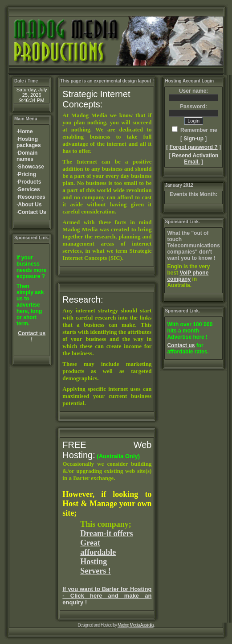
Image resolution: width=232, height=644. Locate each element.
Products (29, 182)
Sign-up (193, 139)
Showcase (31, 167)
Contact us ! (32, 336)
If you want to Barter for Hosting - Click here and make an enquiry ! (107, 596)
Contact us (181, 345)
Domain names (27, 156)
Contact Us (32, 212)
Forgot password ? (194, 147)
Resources (31, 197)
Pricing (27, 174)
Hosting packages (29, 142)
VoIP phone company (188, 276)
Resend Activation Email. (195, 159)
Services (29, 189)
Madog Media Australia (136, 625)
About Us (30, 205)
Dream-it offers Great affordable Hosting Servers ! (106, 552)
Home (25, 131)
